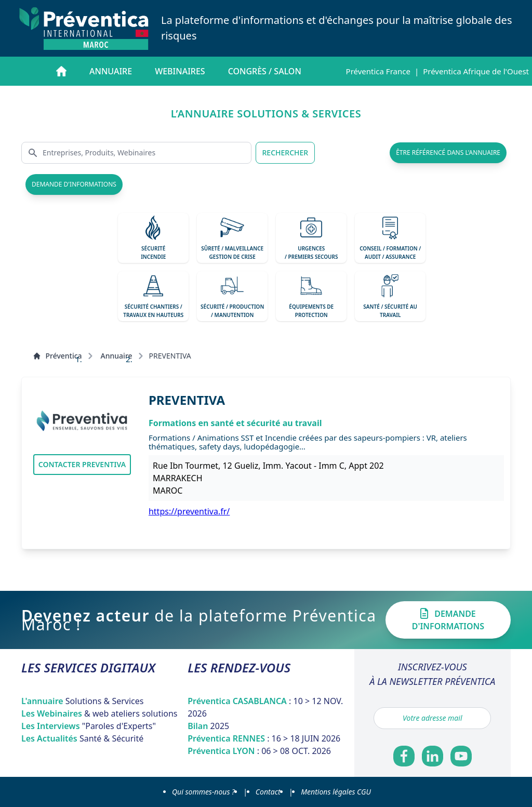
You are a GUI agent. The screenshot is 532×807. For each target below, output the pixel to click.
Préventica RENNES (264, 738)
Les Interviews (89, 726)
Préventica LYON (259, 751)
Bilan (208, 726)
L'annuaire (83, 701)
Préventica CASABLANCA (265, 707)
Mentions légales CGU (336, 792)
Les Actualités (82, 738)
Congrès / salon (265, 71)
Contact (268, 792)
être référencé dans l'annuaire (448, 153)
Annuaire (111, 71)
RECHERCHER (285, 153)
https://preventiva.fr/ (189, 511)
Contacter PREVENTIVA (82, 464)
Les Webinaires (99, 713)
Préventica (57, 356)
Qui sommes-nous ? (203, 792)
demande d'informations (74, 184)
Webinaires (180, 71)
